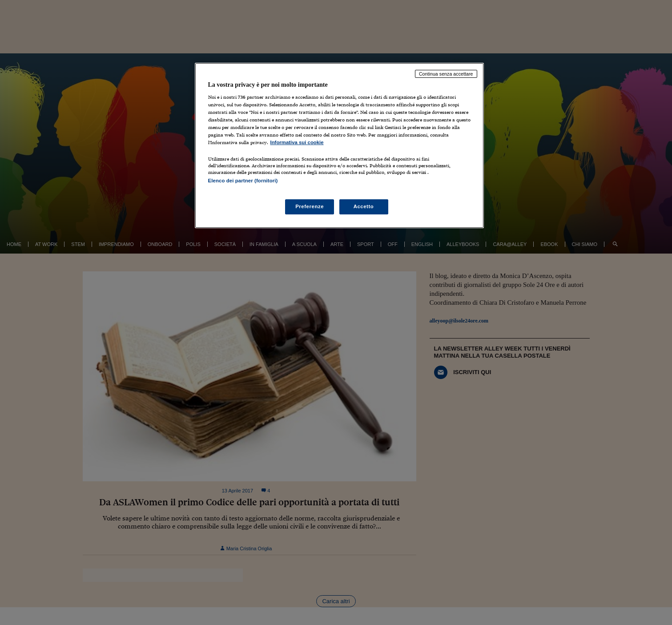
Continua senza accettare (446, 74)
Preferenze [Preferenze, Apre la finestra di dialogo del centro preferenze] (310, 206)
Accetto (364, 206)
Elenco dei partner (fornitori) (243, 181)
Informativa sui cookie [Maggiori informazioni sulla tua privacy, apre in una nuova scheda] (297, 142)
